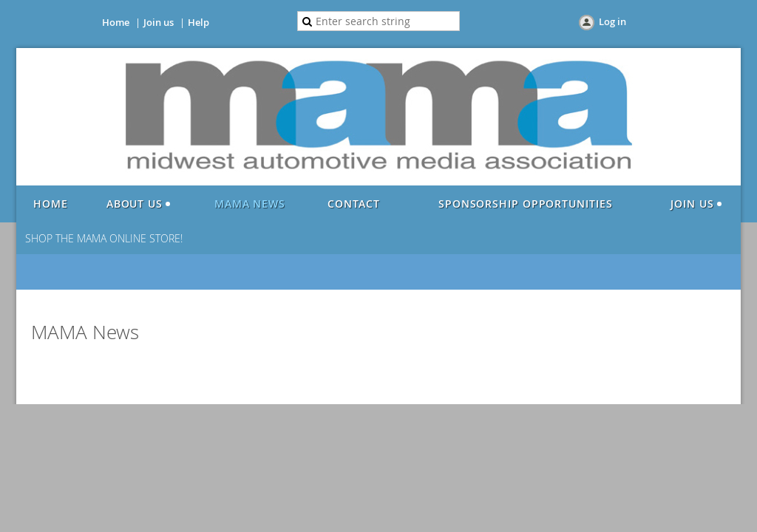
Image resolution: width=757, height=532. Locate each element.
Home (116, 22)
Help (198, 22)
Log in (612, 21)
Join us (159, 22)
